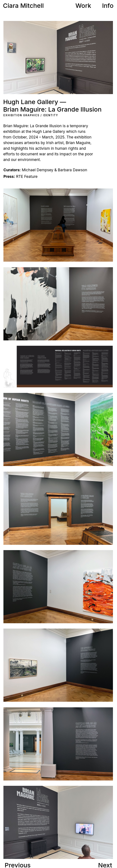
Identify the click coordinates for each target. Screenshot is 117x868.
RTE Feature (20, 176)
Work (83, 6)
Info (108, 6)
